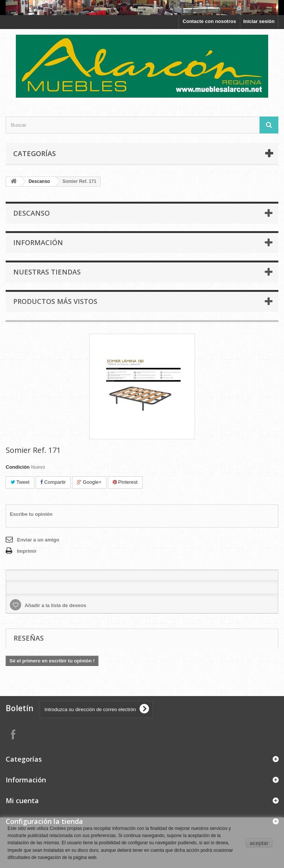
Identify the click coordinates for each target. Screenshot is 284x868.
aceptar (259, 843)
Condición (18, 467)
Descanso (39, 181)
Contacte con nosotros (209, 21)
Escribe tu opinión (31, 514)
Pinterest (125, 482)
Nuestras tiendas (47, 272)
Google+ (89, 482)
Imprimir (27, 551)
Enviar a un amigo (38, 540)
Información (38, 242)
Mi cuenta (22, 801)
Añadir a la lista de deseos (55, 605)
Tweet (20, 482)
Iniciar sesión (259, 21)
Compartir (53, 482)
